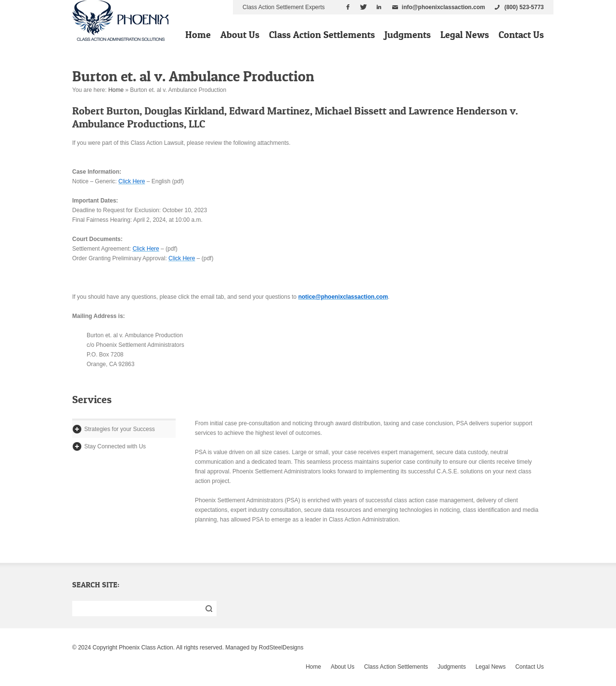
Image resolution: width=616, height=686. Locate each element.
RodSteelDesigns (281, 648)
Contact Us (521, 35)
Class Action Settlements (322, 35)
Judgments (408, 35)
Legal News (465, 35)
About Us (240, 35)
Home (198, 35)
